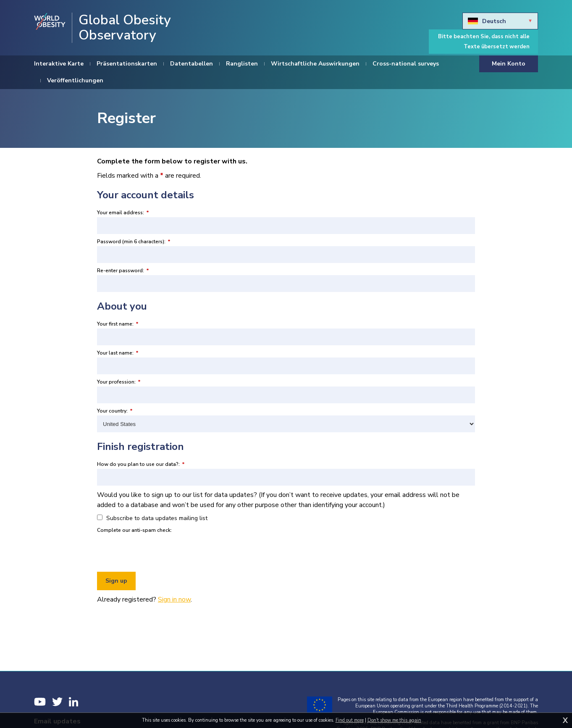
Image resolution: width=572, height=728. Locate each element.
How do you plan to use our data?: (141, 464)
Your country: (115, 411)
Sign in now (174, 599)
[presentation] (161, 551)
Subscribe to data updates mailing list (152, 518)
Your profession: (119, 382)
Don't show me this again (394, 720)
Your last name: (118, 353)
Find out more (350, 720)
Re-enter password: (123, 271)
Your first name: (118, 324)
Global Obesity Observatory (125, 28)
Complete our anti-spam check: (134, 530)
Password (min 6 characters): (134, 242)
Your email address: (123, 213)
